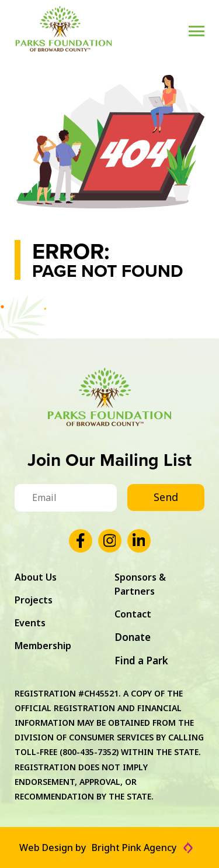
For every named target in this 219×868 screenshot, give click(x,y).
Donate (133, 637)
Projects (34, 600)
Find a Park (141, 661)
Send (166, 497)
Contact (133, 614)
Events (30, 623)
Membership (43, 646)
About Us (36, 577)
